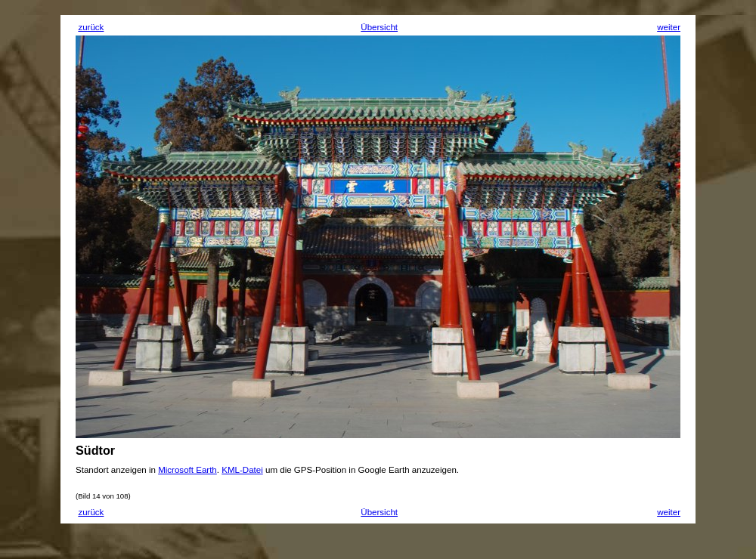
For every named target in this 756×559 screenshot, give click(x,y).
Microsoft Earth (187, 470)
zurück (91, 27)
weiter (669, 27)
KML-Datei (242, 470)
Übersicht (379, 27)
